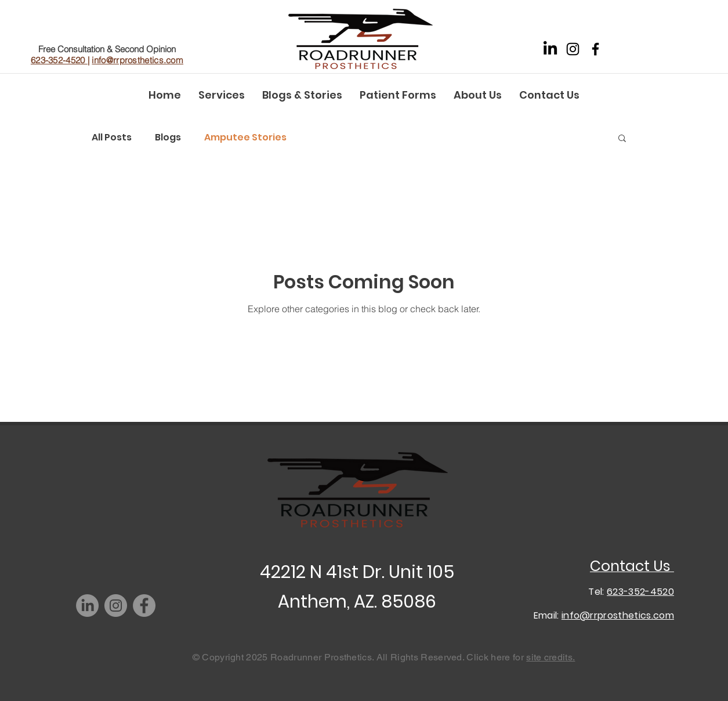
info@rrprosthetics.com (137, 60)
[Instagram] (573, 49)
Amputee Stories (245, 138)
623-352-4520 (59, 60)
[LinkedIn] (550, 49)
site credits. (550, 657)
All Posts (112, 138)
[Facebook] (595, 49)
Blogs (168, 138)
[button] (622, 139)
